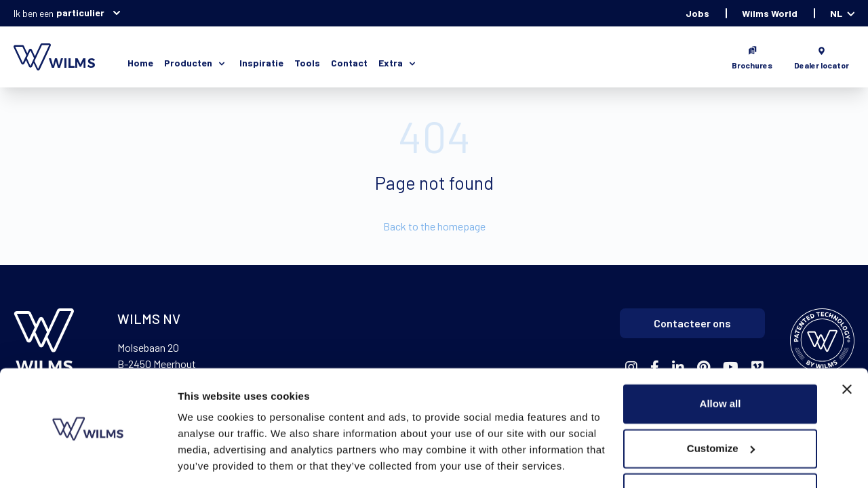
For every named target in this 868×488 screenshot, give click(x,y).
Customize (721, 406)
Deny (721, 450)
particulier (88, 13)
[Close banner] (847, 347)
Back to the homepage (434, 226)
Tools (307, 63)
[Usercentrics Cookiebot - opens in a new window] (88, 462)
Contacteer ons (692, 323)
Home (140, 63)
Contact (349, 63)
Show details (209, 461)
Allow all (721, 362)
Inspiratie (261, 63)
